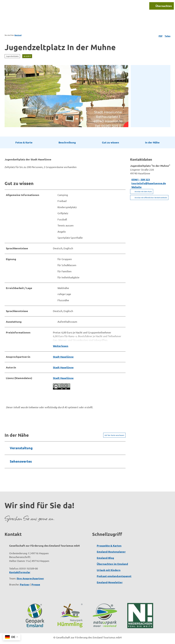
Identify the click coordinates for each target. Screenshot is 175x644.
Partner (25, 578)
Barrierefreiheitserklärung (110, 640)
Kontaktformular (20, 566)
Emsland (18, 35)
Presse (36, 578)
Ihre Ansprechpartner (30, 572)
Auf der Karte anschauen (114, 429)
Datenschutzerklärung (77, 640)
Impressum (54, 640)
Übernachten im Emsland (112, 558)
